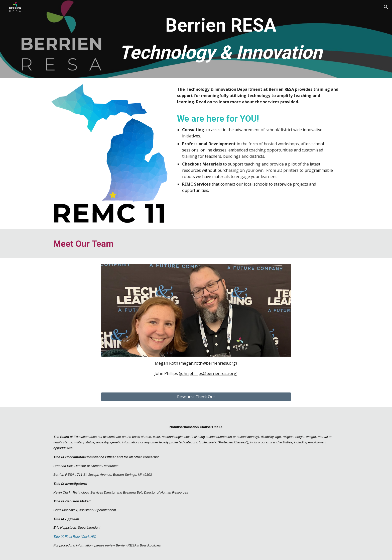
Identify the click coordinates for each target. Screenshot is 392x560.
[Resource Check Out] (196, 397)
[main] (221, 39)
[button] (386, 7)
